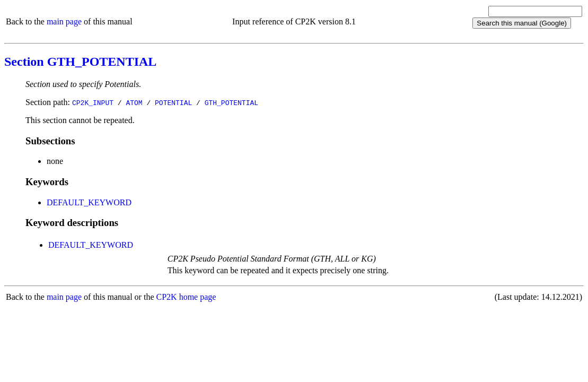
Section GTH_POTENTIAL (80, 62)
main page (64, 21)
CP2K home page (186, 297)
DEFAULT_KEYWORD (89, 202)
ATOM (134, 102)
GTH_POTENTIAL (231, 102)
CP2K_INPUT (93, 102)
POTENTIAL (173, 102)
